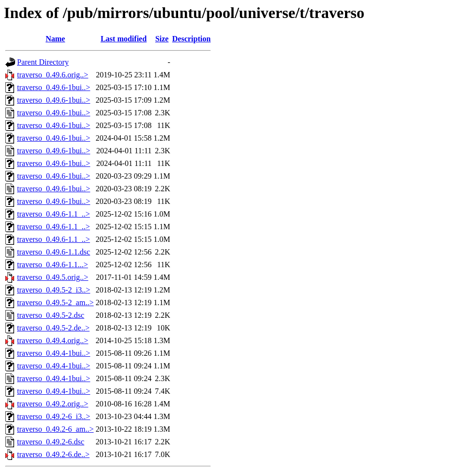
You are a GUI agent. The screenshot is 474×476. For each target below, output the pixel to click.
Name (55, 39)
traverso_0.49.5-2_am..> (55, 302)
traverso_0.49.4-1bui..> (54, 353)
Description (191, 39)
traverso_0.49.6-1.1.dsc (54, 252)
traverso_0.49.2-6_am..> (55, 429)
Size (162, 39)
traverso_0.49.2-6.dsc (51, 442)
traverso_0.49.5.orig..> (53, 277)
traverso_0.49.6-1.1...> (53, 265)
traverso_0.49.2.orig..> (53, 404)
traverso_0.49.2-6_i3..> (54, 416)
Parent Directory (43, 62)
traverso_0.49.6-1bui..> (54, 87)
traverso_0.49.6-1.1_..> (54, 214)
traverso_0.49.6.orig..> (53, 75)
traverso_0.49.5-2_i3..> (54, 290)
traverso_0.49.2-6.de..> (53, 454)
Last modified (124, 39)
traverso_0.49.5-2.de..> (53, 328)
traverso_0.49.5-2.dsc (51, 315)
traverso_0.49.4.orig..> (53, 340)
